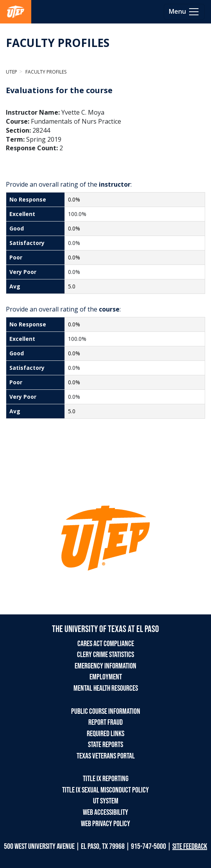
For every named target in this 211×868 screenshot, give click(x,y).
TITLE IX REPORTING (106, 779)
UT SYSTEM (106, 801)
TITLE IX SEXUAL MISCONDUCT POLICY (105, 790)
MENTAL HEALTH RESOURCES (106, 688)
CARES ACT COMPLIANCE (106, 644)
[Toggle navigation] (184, 12)
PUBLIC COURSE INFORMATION (106, 711)
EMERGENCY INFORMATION (105, 666)
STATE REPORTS (105, 745)
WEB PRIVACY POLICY (105, 824)
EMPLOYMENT (106, 677)
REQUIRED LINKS (105, 734)
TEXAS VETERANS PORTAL (106, 756)
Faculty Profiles (45, 72)
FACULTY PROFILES (58, 43)
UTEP (12, 72)
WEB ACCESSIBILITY (105, 812)
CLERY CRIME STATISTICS (105, 655)
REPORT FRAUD (105, 722)
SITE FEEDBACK (190, 846)
